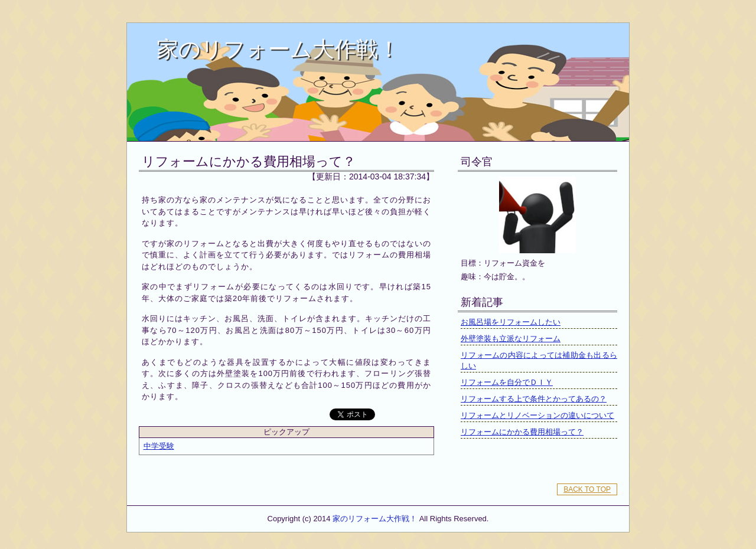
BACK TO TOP (587, 489)
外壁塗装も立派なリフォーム (511, 339)
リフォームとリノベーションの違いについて (537, 415)
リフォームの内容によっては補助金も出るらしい (539, 360)
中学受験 (159, 446)
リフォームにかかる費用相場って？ (249, 161)
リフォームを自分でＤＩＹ (507, 382)
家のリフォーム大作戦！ (278, 49)
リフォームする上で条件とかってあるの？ (534, 399)
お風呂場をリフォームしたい (511, 322)
